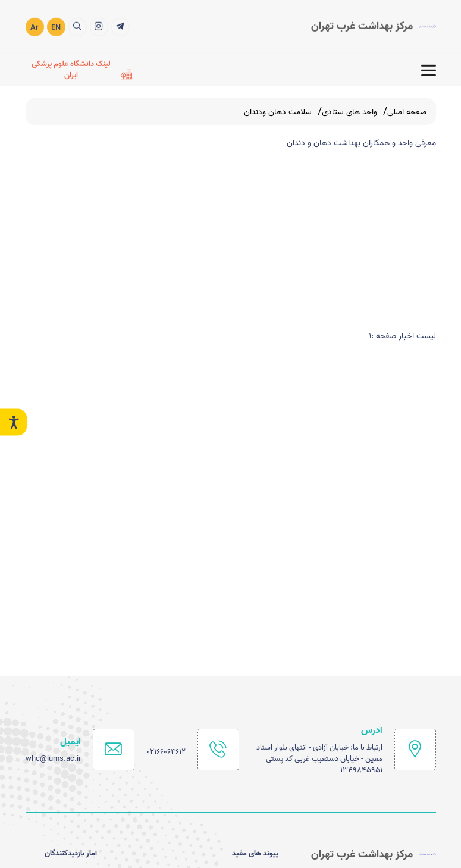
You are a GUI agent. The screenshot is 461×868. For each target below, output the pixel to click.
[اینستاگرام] (99, 26)
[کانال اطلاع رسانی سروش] (120, 26)
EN (56, 26)
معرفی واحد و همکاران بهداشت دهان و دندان (361, 143)
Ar (35, 26)
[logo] (374, 26)
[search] (78, 26)
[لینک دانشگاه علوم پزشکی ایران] (79, 69)
